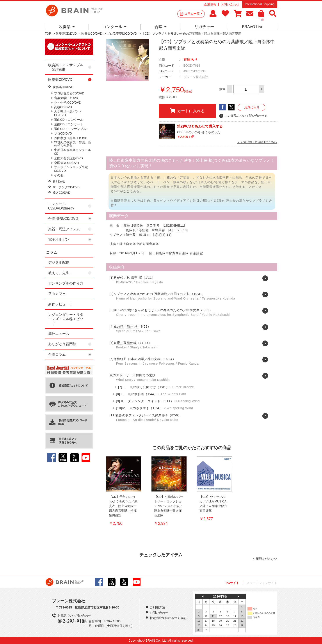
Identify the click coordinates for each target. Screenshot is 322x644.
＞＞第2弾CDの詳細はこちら (257, 142)
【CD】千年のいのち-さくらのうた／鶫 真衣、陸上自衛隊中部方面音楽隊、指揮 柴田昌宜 (123, 506)
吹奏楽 (67, 27)
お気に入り (252, 107)
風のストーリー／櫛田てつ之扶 (133, 375)
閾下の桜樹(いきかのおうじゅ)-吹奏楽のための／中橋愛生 (157, 310)
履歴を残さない (267, 559)
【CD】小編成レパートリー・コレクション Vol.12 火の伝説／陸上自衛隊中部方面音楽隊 (169, 506)
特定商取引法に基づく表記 (168, 618)
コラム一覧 (193, 14)
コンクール (115, 27)
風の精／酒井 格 (126, 326)
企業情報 (210, 4)
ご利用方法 (157, 607)
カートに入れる (187, 111)
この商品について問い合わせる (243, 116)
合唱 (161, 27)
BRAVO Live (253, 27)
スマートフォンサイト (262, 583)
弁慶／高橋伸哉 (125, 343)
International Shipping (260, 4)
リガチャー (204, 27)
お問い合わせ (230, 4)
